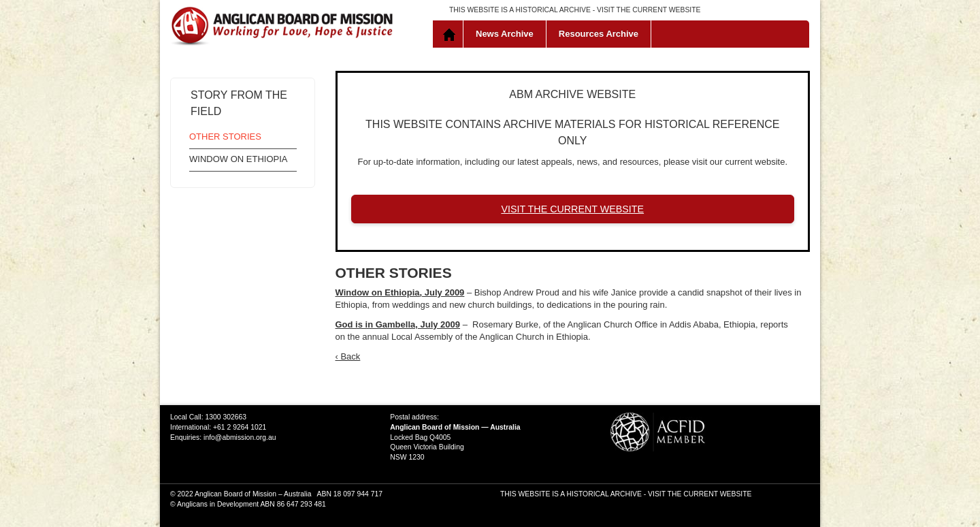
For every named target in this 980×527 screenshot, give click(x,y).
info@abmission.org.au (240, 437)
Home (451, 34)
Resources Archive (599, 34)
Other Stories (225, 137)
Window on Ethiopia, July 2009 (400, 292)
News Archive (505, 34)
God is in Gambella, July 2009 (398, 324)
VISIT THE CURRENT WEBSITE (649, 10)
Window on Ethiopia (238, 159)
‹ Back (348, 356)
